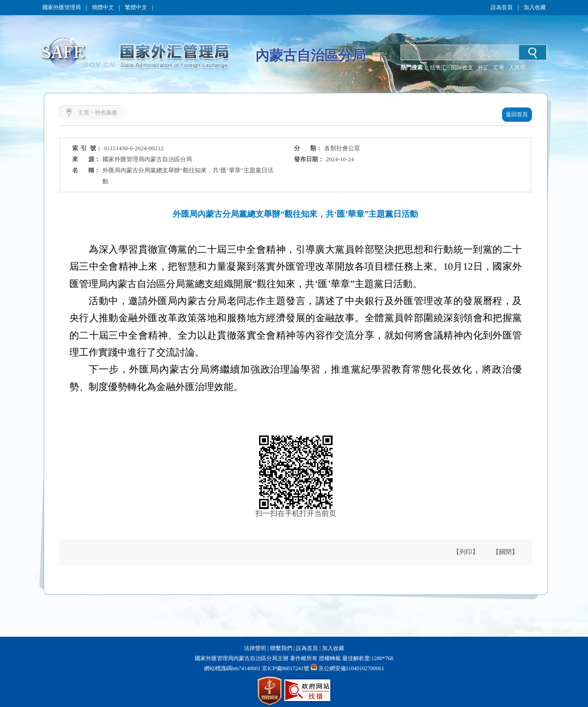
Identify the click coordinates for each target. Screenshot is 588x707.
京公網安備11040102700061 (351, 668)
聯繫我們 (281, 648)
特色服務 (106, 113)
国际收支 (462, 68)
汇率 (499, 68)
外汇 (483, 68)
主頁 (84, 113)
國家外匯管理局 (62, 7)
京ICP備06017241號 (285, 668)
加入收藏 (535, 7)
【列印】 (466, 552)
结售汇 (438, 68)
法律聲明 (255, 648)
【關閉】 (505, 552)
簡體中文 (103, 7)
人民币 (517, 68)
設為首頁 (502, 7)
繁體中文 (136, 7)
